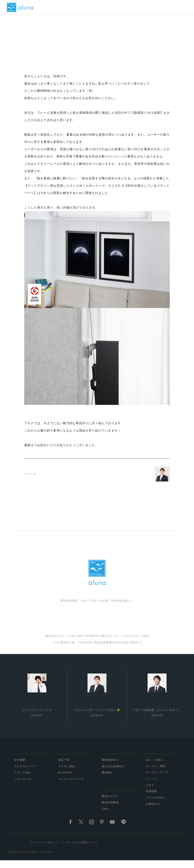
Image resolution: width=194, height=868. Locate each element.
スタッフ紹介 (23, 780)
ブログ (150, 792)
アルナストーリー (25, 774)
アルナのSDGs (155, 805)
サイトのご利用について (83, 850)
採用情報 (151, 799)
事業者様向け (110, 767)
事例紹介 (107, 780)
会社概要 (20, 767)
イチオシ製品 (66, 774)
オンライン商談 (156, 773)
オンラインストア (157, 780)
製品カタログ (110, 804)
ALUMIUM (65, 780)
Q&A (105, 816)
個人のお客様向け (113, 774)
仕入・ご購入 (154, 767)
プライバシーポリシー (45, 850)
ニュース (151, 786)
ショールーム (23, 786)
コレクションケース (71, 786)
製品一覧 (64, 767)
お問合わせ (153, 811)
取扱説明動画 (110, 810)
